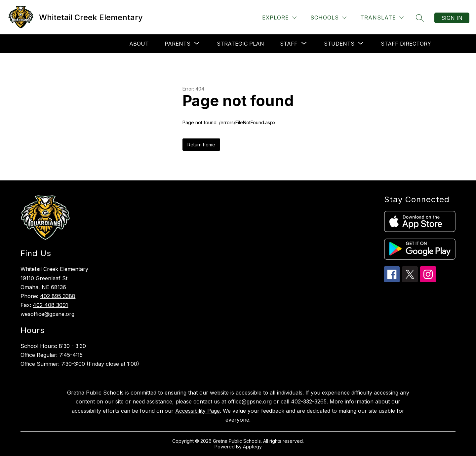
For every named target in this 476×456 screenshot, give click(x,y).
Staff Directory (406, 44)
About (139, 44)
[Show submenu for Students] (339, 44)
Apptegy (252, 447)
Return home (201, 145)
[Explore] (279, 18)
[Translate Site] (382, 18)
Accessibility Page (198, 411)
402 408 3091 (50, 305)
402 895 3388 (58, 296)
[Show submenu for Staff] (289, 44)
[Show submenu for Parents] (178, 44)
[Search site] (420, 18)
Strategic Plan (240, 44)
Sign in (452, 18)
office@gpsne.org (250, 401)
